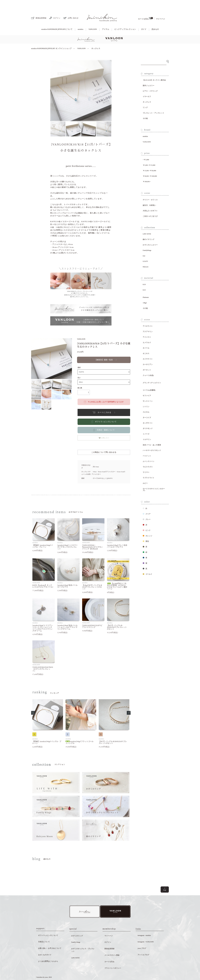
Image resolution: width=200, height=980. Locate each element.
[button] (33, 704)
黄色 (146, 532)
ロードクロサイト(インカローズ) (154, 481)
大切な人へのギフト (150, 202)
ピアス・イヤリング (150, 82)
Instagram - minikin (144, 927)
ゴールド (147, 565)
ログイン (55, 9)
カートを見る (145, 10)
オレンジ (147, 527)
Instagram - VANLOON (146, 933)
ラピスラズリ (148, 458)
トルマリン (147, 431)
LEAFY (145, 252)
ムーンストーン (149, 452)
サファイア (147, 387)
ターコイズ (147, 409)
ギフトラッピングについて (48, 927)
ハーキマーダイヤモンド (152, 442)
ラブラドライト (149, 469)
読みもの (155, 21)
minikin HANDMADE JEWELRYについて (57, 21)
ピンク (147, 522)
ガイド (144, 21)
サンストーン (148, 392)
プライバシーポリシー (113, 960)
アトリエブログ (143, 946)
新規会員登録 (39, 9)
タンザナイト (148, 414)
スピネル (146, 403)
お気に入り (104, 429)
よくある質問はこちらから (48, 953)
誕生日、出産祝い (149, 196)
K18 (144, 276)
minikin (80, 21)
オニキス (146, 345)
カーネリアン (148, 356)
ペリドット (147, 447)
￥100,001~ (147, 173)
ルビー (145, 474)
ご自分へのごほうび (150, 207)
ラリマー (146, 463)
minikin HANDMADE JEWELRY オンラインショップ (51, 40)
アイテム (106, 21)
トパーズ (146, 425)
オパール (146, 339)
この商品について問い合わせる (104, 444)
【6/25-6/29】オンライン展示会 (154, 71)
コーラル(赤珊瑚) (149, 381)
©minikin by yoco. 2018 (44, 969)
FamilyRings (147, 241)
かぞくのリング (77, 927)
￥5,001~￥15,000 (149, 156)
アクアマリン (148, 323)
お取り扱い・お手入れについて (50, 940)
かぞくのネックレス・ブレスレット (83, 942)
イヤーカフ (147, 88)
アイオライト (148, 317)
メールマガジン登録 (112, 947)
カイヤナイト (148, 350)
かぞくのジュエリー (150, 236)
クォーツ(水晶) (148, 367)
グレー (147, 511)
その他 (145, 110)
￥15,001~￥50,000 (149, 162)
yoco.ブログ (142, 940)
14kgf (145, 294)
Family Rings (76, 934)
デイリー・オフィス (150, 191)
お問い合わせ (71, 9)
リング (145, 99)
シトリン (146, 398)
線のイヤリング (149, 231)
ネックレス (96, 40)
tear (144, 247)
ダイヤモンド (148, 420)
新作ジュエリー (149, 77)
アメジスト (147, 328)
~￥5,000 (146, 151)
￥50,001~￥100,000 (150, 167)
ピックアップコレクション (125, 21)
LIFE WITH (147, 225)
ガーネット (147, 361)
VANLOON (93, 21)
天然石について (44, 933)
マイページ (160, 10)
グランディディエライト (152, 374)
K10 (144, 281)
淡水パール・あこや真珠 (152, 436)
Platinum (146, 288)
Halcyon (146, 258)
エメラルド (147, 334)
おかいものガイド (45, 946)
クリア (147, 505)
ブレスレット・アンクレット (154, 104)
